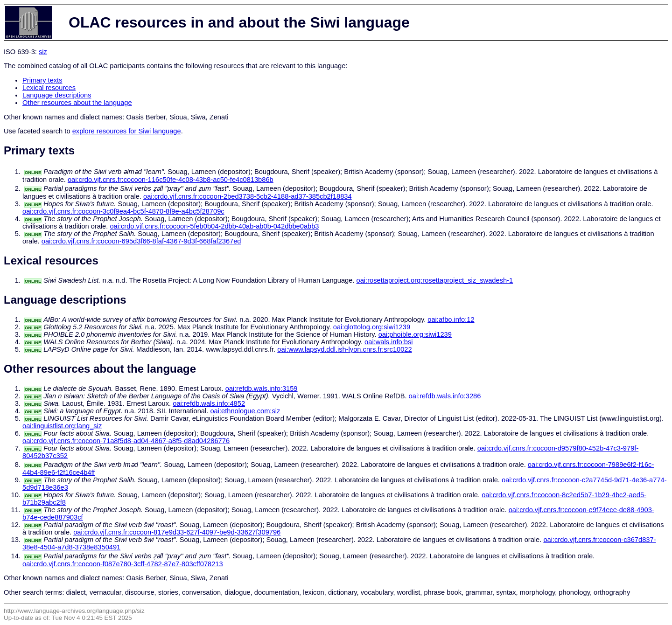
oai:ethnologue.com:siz (245, 411)
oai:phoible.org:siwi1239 (415, 334)
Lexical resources (49, 88)
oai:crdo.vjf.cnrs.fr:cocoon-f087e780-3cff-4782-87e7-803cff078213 (123, 564)
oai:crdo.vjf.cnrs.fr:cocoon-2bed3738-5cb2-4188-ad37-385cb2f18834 (248, 196)
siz (43, 52)
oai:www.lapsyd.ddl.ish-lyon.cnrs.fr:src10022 (344, 349)
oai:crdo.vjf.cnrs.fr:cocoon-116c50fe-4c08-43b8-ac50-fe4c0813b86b (171, 180)
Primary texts (42, 80)
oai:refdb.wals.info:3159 (262, 389)
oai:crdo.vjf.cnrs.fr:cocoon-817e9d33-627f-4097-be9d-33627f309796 (177, 532)
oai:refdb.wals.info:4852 (209, 403)
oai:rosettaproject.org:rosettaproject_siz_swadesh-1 (435, 280)
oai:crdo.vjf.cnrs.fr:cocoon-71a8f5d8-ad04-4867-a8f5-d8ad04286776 (126, 441)
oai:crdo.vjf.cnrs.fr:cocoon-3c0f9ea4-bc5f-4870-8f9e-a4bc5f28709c (123, 211)
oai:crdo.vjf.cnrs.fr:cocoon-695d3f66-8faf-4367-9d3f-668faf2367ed (141, 241)
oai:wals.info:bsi (388, 342)
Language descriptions (57, 95)
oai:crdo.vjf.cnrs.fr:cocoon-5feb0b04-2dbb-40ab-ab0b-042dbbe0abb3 (214, 226)
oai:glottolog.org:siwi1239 (372, 327)
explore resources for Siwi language (127, 131)
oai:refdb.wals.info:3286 (445, 396)
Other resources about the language (77, 103)
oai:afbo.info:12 (451, 319)
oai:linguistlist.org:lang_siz (62, 426)
